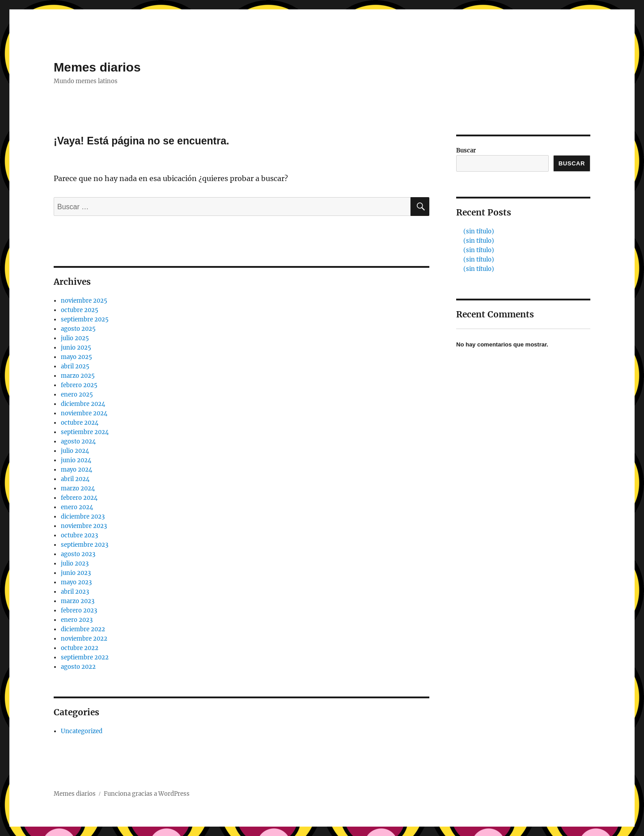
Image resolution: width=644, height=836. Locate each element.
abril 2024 (75, 479)
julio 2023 (75, 564)
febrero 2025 (79, 385)
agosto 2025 (78, 329)
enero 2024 (77, 507)
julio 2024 (75, 451)
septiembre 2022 (85, 657)
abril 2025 (75, 366)
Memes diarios (97, 67)
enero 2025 (77, 395)
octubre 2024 (80, 423)
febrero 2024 (79, 498)
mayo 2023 (76, 582)
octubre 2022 (80, 648)
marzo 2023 (78, 601)
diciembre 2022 (83, 629)
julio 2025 (75, 338)
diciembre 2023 (83, 517)
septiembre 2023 (85, 545)
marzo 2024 (78, 488)
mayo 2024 (76, 470)
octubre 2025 (80, 310)
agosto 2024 (78, 441)
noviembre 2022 (84, 639)
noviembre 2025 (84, 301)
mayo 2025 (76, 357)
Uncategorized (82, 731)
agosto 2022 (78, 667)
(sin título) (479, 231)
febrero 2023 (79, 610)
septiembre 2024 (85, 432)
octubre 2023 (79, 535)
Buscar (466, 150)
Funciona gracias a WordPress (147, 794)
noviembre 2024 (84, 413)
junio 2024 (76, 460)
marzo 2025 (78, 376)
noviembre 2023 (84, 526)
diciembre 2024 (83, 404)
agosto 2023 (78, 554)
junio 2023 (76, 573)
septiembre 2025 (85, 319)
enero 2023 (77, 620)
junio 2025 (76, 348)
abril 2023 (75, 592)
